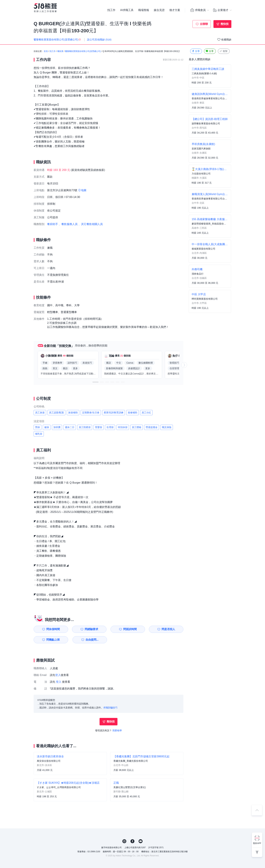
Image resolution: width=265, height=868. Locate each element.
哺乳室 (39, 434)
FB (132, 841)
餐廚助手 (53, 224)
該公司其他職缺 (99, 40)
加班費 (57, 427)
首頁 (46, 51)
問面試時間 (130, 629)
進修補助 (132, 413)
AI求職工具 (127, 10)
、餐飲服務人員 (68, 224)
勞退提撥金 (152, 427)
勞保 (38, 427)
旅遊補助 (73, 413)
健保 (47, 427)
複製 (223, 51)
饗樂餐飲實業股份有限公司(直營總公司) (83, 51)
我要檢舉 (117, 730)
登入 (58, 675)
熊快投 (225, 24)
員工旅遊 (40, 413)
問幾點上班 (53, 640)
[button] (95, 382)
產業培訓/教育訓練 (114, 413)
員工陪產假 (85, 427)
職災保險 (167, 427)
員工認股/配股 (56, 413)
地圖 (84, 190)
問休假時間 (53, 629)
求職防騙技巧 (110, 708)
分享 (196, 51)
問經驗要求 (91, 629)
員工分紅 (146, 413)
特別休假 (123, 427)
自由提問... (92, 640)
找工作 (111, 10)
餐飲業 (60, 51)
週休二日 (70, 427)
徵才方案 (175, 10)
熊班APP (257, 843)
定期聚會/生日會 (91, 413)
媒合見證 (159, 10)
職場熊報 (144, 10)
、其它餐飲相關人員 (91, 224)
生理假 (110, 427)
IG (124, 841)
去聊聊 (204, 24)
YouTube (141, 841)
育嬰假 (99, 427)
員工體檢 (137, 427)
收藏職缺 (226, 40)
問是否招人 (168, 629)
